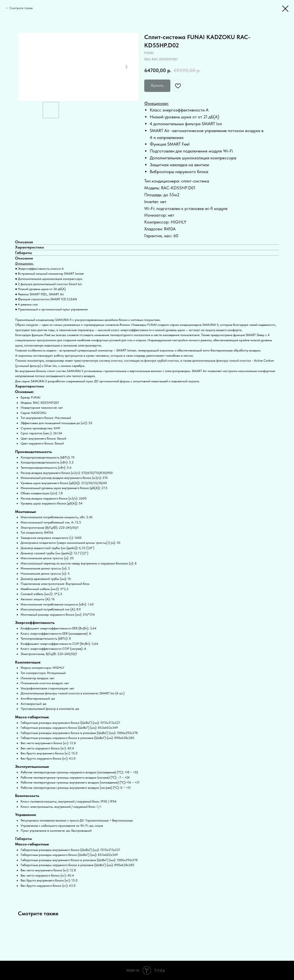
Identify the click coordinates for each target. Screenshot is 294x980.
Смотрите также (21, 8)
